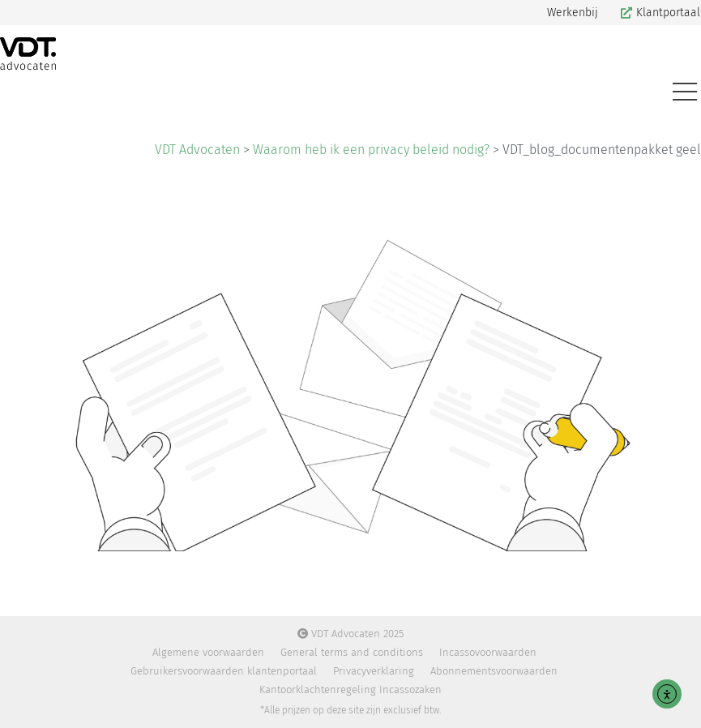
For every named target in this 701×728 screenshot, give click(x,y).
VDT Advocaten (197, 150)
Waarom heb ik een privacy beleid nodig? (371, 150)
